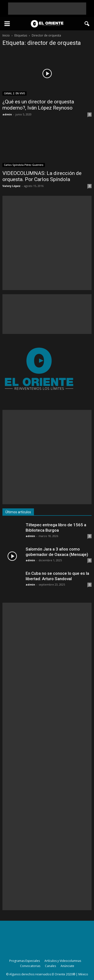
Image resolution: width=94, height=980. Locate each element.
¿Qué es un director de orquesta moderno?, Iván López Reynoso (38, 105)
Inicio (6, 35)
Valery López (11, 186)
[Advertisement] (47, 9)
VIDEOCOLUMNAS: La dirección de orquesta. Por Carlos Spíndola (42, 176)
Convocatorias (30, 966)
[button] (87, 24)
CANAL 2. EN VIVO (15, 93)
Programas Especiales (25, 961)
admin (7, 114)
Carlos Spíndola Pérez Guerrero (24, 165)
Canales (50, 966)
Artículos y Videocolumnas (63, 961)
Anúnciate (67, 966)
